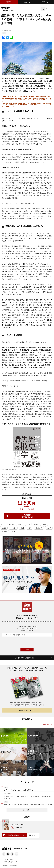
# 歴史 (30, 528)
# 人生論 (11, 524)
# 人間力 (20, 524)
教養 (4, 33)
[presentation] (27, 642)
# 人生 (3, 524)
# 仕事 (28, 524)
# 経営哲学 (4, 532)
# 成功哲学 (13, 528)
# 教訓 (22, 528)
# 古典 (36, 524)
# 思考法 (4, 528)
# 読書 (13, 532)
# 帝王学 (44, 524)
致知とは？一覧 (47, 724)
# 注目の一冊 (39, 528)
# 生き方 (49, 528)
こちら (25, 104)
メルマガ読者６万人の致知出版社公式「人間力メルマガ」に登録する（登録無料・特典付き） (27, 628)
